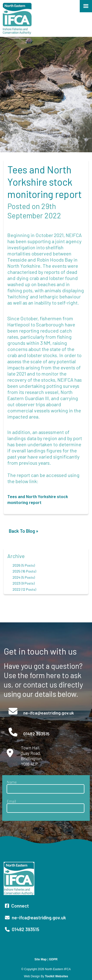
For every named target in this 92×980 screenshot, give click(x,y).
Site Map (41, 959)
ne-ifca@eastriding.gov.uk (48, 713)
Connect (17, 906)
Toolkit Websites (56, 976)
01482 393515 (36, 734)
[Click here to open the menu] (86, 6)
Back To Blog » (24, 531)
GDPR (53, 959)
